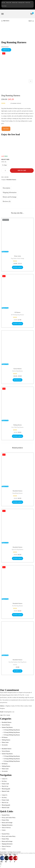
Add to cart (22, 170)
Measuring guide (6, 789)
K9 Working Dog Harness (17, 315)
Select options (18, 267)
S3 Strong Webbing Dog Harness (12, 735)
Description (6, 188)
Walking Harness (18, 425)
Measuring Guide (22, 3)
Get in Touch (4, 6)
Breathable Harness (11, 180)
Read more (17, 380)
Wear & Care (28, 3)
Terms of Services (6, 828)
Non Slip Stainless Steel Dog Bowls (18, 662)
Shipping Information (10, 192)
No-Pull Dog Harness (17, 606)
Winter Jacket (17, 256)
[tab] (17, 188)
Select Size (5, 159)
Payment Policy (6, 815)
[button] (0, 867)
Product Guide (9, 3)
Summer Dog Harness (7, 727)
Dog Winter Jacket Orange (17, 258)
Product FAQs (5, 820)
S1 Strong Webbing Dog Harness (12, 730)
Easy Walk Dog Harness (18, 427)
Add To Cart (6, 50)
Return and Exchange (10, 197)
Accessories (5, 745)
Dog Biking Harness (17, 493)
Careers (4, 830)
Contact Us (5, 779)
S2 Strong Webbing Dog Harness (12, 732)
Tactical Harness (17, 369)
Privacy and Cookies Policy (9, 818)
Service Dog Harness (17, 371)
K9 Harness (18, 312)
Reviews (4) (7, 201)
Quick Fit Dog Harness (18, 550)
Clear (4, 165)
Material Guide (15, 3)
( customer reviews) (16, 103)
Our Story (4, 3)
